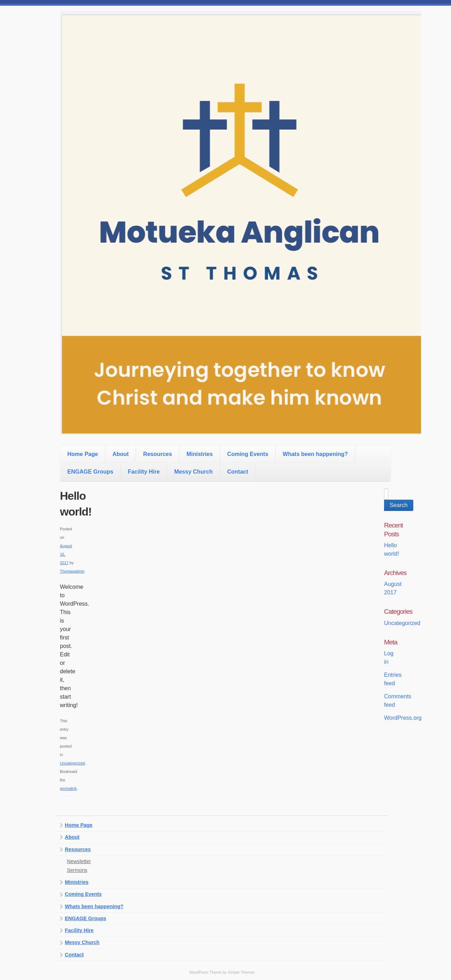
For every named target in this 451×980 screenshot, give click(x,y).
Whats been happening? (315, 454)
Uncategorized (72, 763)
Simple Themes (241, 972)
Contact (238, 472)
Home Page (83, 454)
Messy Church (193, 472)
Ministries (200, 454)
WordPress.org (403, 718)
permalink (68, 788)
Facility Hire (144, 472)
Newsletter (79, 861)
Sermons (77, 870)
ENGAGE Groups (90, 472)
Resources (157, 454)
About (121, 454)
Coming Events (248, 454)
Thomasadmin (72, 571)
